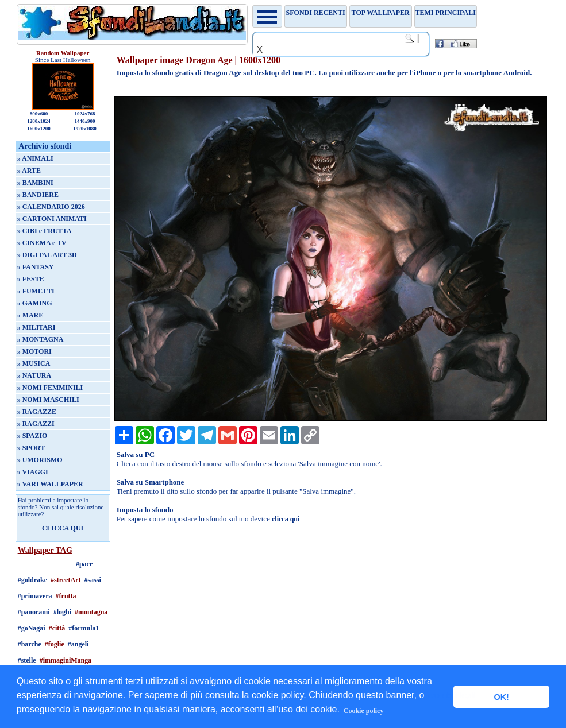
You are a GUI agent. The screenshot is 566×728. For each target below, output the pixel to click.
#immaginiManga (66, 660)
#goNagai (32, 628)
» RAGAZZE (37, 412)
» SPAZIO (32, 436)
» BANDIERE (38, 195)
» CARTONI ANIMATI (52, 219)
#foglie (55, 644)
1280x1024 (39, 121)
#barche (30, 644)
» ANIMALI (35, 158)
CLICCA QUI (63, 528)
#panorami (34, 612)
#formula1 (84, 628)
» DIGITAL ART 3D (47, 255)
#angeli (78, 644)
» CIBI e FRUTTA (45, 231)
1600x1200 (39, 129)
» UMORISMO (40, 460)
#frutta (66, 596)
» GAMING (35, 303)
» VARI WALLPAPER (50, 484)
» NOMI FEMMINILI (50, 388)
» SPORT (31, 448)
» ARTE (29, 171)
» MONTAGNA (41, 339)
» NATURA (34, 375)
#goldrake (32, 580)
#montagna (91, 612)
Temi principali (445, 13)
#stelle (27, 660)
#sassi (92, 580)
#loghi (62, 612)
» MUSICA (34, 363)
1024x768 (84, 114)
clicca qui (286, 519)
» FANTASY (36, 267)
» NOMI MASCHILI (48, 400)
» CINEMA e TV (42, 243)
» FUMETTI (36, 291)
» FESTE (31, 279)
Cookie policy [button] (364, 711)
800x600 (39, 114)
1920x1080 (85, 129)
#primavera (35, 596)
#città (57, 628)
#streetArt (66, 580)
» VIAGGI (33, 472)
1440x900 (84, 121)
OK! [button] (501, 697)
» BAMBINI (35, 183)
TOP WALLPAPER (381, 13)
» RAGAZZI (36, 424)
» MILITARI (36, 327)
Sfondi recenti (316, 13)
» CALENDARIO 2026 (51, 207)
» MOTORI (34, 351)
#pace (84, 564)
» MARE (30, 315)
